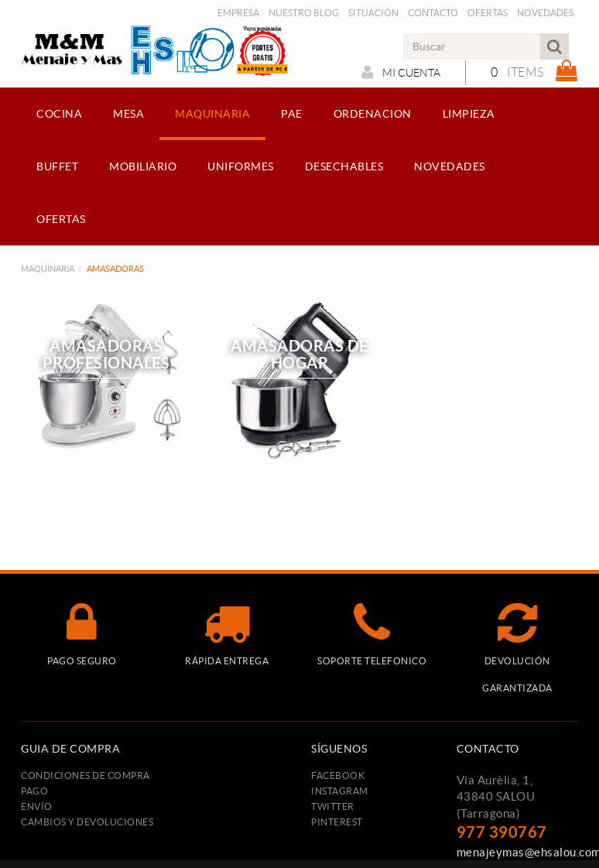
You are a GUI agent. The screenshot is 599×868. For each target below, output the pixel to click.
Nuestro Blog (304, 13)
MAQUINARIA (48, 269)
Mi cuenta (401, 72)
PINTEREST (337, 822)
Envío (37, 806)
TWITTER (333, 806)
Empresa (238, 13)
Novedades (545, 13)
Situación (373, 13)
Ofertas (488, 13)
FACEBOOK (338, 775)
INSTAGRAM (340, 791)
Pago (34, 791)
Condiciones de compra (86, 775)
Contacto (433, 13)
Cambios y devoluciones (87, 822)
